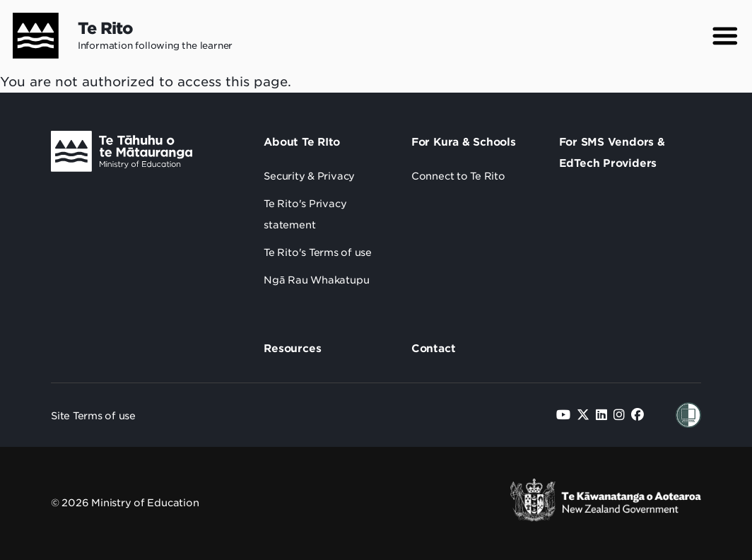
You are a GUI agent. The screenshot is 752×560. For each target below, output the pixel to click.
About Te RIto (302, 142)
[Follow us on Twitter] (583, 415)
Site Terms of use (93, 416)
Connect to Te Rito (458, 176)
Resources (292, 349)
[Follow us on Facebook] (638, 415)
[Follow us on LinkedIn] (601, 415)
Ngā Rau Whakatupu (316, 280)
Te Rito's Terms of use (318, 252)
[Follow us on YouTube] (563, 415)
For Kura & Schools (464, 142)
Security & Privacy (309, 176)
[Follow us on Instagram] (619, 415)
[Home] (29, 36)
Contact (434, 349)
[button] (725, 36)
